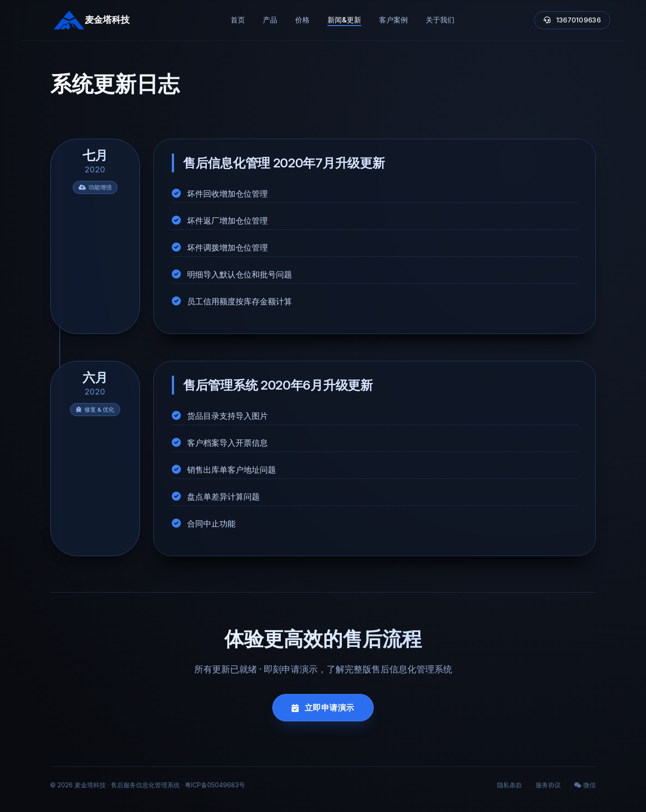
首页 (238, 20)
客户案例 (393, 20)
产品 (270, 20)
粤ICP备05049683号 (215, 785)
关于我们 (440, 20)
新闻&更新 (344, 20)
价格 (302, 20)
